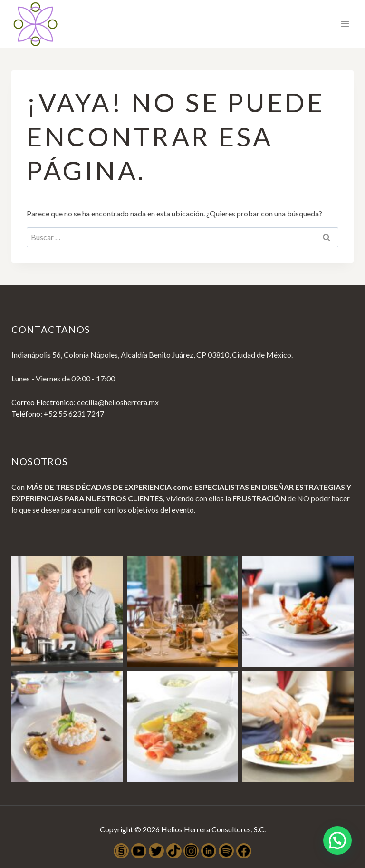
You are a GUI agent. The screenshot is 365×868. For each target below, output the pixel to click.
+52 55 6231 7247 (74, 414)
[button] (337, 840)
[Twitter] (156, 851)
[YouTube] (139, 851)
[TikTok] (174, 851)
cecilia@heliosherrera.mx (118, 402)
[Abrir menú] (345, 24)
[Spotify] (226, 851)
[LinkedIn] (209, 851)
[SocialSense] (121, 851)
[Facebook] (244, 851)
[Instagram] (191, 851)
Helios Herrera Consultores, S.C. (213, 829)
